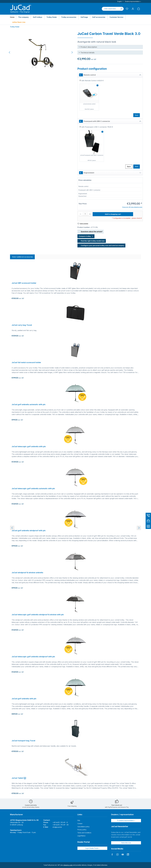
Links (80, 815)
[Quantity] (85, 214)
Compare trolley (86, 236)
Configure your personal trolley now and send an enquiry (101, 245)
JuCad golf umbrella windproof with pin (29, 531)
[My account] (133, 9)
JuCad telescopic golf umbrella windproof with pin (33, 657)
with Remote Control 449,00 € (93, 81)
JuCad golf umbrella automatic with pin (29, 404)
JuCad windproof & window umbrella (27, 573)
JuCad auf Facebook (112, 855)
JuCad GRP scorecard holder (24, 283)
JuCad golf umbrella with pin (24, 699)
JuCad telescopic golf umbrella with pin (29, 446)
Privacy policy (82, 830)
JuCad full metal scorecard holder (26, 362)
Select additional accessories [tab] (22, 257)
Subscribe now (126, 843)
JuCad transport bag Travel (23, 741)
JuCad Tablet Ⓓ (19, 778)
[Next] (72, 52)
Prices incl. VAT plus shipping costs (132, 207)
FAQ (79, 820)
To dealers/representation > (126, 821)
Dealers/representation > (133, 1)
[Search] (121, 9)
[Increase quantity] (90, 214)
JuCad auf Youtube (123, 855)
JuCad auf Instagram (117, 855)
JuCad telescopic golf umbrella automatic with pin (33, 489)
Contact (80, 824)
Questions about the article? (91, 231)
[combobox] (110, 9)
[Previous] (10, 52)
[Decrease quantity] (80, 214)
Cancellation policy (83, 827)
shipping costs (68, 865)
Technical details (88, 53)
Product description (89, 47)
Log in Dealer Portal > (92, 848)
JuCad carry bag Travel (22, 325)
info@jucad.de (57, 827)
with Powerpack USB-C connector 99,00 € (97, 127)
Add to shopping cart (113, 214)
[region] (41, 52)
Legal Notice (81, 836)
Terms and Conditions (84, 833)
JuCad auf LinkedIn (128, 855)
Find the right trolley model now (92, 241)
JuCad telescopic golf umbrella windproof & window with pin (38, 615)
